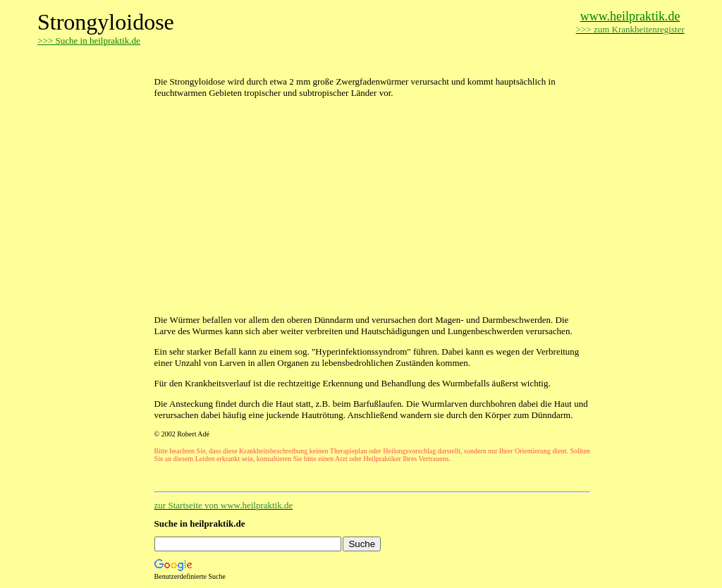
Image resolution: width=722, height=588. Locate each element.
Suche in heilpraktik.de (200, 523)
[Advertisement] (319, 62)
